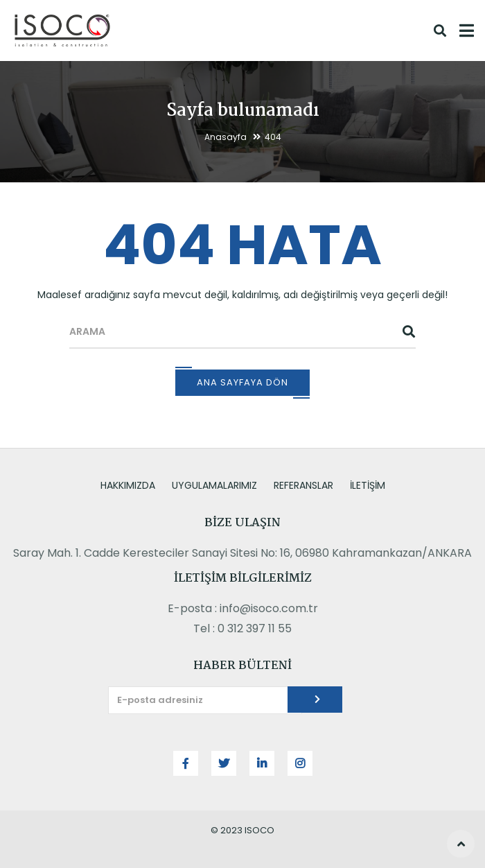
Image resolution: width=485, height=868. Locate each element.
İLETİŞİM (368, 485)
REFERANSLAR (303, 485)
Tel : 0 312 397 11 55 (242, 628)
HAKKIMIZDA (128, 485)
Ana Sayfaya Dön (242, 382)
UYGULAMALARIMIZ (214, 485)
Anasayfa (226, 137)
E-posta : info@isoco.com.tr (243, 608)
